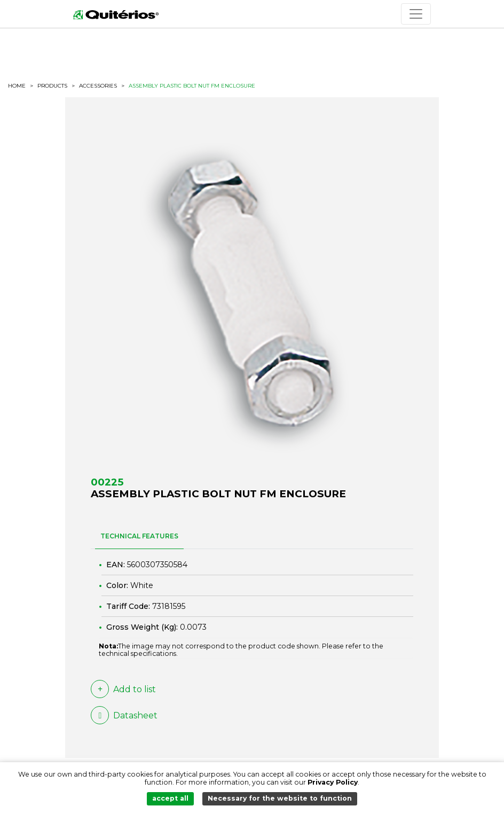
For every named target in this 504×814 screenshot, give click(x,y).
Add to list (123, 689)
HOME (17, 86)
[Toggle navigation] (416, 14)
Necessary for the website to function (280, 798)
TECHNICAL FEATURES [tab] (139, 536)
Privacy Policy (333, 782)
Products (52, 86)
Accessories (98, 86)
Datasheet (124, 715)
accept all (170, 798)
